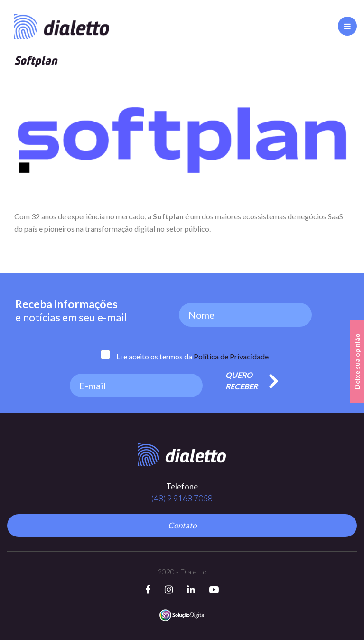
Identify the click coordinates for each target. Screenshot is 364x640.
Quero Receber (242, 381)
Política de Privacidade (231, 356)
